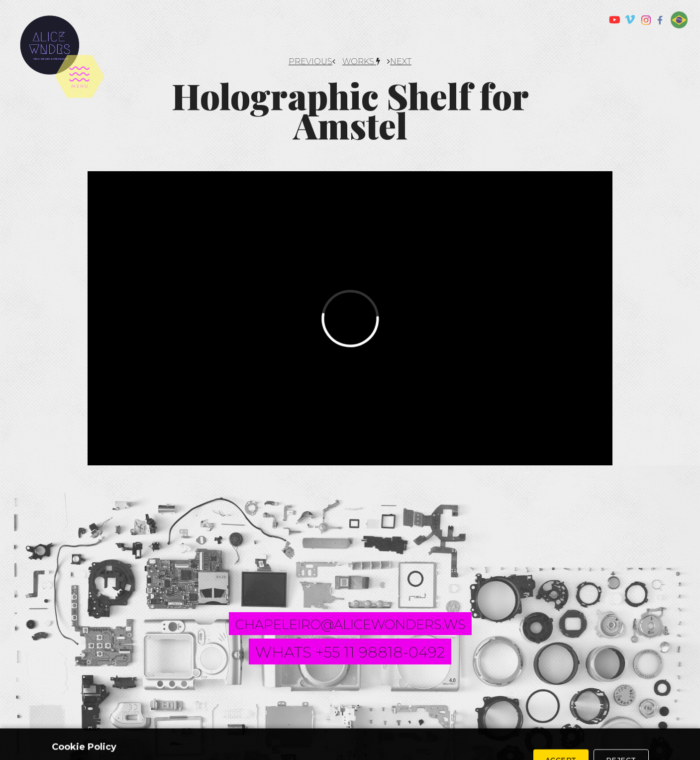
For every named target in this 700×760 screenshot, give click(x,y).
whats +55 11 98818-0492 (350, 652)
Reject (621, 727)
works (361, 61)
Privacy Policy (405, 731)
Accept (561, 727)
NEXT (399, 61)
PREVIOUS (312, 61)
